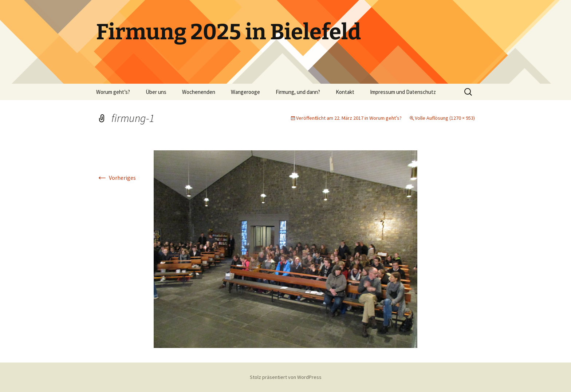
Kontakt (345, 92)
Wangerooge (245, 92)
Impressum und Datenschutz (403, 92)
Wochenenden (199, 92)
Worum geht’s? (113, 92)
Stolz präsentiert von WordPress (286, 377)
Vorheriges (116, 178)
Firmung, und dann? (298, 92)
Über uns (156, 92)
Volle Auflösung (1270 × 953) (445, 118)
